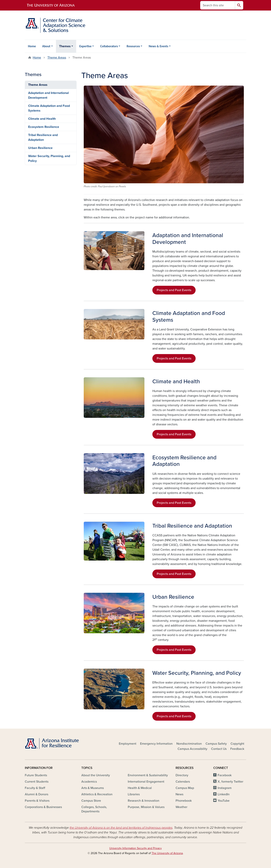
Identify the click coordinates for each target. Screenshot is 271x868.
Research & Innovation (144, 801)
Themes (65, 46)
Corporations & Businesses (43, 807)
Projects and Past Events (174, 290)
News (179, 794)
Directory (182, 775)
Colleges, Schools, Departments (94, 809)
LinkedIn (224, 794)
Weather (181, 807)
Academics (89, 782)
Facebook (225, 775)
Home (32, 46)
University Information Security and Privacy (135, 848)
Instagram (225, 788)
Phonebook (184, 801)
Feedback (237, 749)
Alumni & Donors (37, 794)
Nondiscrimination (189, 744)
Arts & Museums (93, 788)
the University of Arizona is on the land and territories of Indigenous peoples (121, 828)
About (46, 46)
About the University (96, 775)
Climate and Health (42, 119)
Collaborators (109, 46)
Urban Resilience (40, 148)
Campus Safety (216, 744)
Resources (133, 46)
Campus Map (185, 788)
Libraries (134, 794)
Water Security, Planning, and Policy (49, 158)
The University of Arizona (167, 853)
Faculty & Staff (35, 788)
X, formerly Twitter (230, 782)
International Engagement (146, 782)
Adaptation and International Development (49, 95)
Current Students (37, 782)
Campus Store (91, 801)
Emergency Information (156, 744)
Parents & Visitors (37, 801)
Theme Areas (57, 58)
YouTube (224, 801)
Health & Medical (140, 788)
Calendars (183, 782)
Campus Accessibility (192, 749)
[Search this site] (218, 5)
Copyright (237, 744)
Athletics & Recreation (97, 794)
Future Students (36, 775)
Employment (128, 744)
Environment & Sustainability (148, 775)
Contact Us (219, 749)
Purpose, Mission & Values (146, 807)
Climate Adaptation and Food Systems (49, 108)
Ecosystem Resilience (44, 127)
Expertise (85, 46)
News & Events (158, 46)
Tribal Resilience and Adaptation (43, 137)
